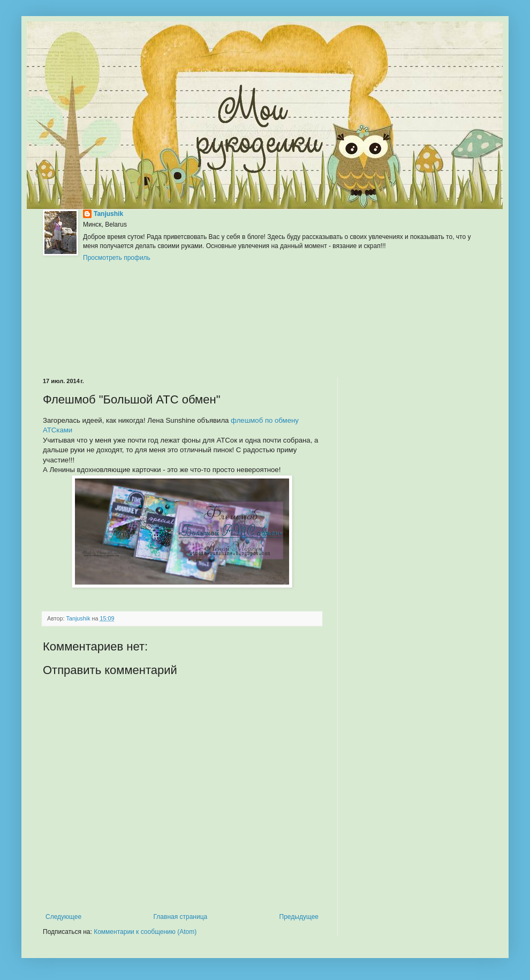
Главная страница (181, 917)
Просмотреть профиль (117, 258)
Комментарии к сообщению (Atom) (145, 932)
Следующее (63, 917)
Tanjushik (108, 214)
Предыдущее (299, 917)
